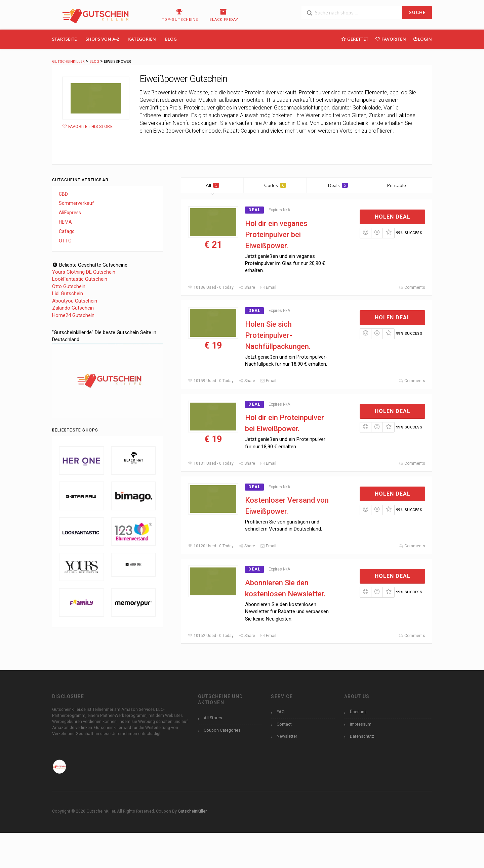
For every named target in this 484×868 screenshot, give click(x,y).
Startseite (65, 39)
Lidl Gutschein (68, 293)
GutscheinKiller (192, 811)
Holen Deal (393, 217)
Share (247, 287)
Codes (275, 185)
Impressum (361, 724)
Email (268, 287)
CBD (63, 194)
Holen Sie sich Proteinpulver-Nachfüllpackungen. (278, 335)
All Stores (213, 718)
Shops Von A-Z (103, 39)
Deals (338, 185)
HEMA (65, 222)
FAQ (281, 712)
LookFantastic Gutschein (80, 279)
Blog (171, 39)
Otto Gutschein (69, 286)
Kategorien (142, 39)
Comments (412, 287)
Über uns (358, 712)
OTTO (65, 241)
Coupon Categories (222, 730)
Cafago (67, 231)
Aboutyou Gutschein (75, 301)
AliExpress (70, 213)
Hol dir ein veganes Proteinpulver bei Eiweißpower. (276, 235)
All (212, 185)
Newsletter (287, 736)
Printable (400, 185)
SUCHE (417, 12)
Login (422, 39)
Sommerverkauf (76, 203)
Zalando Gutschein (73, 308)
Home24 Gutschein (73, 315)
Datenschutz (362, 736)
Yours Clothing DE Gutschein (84, 272)
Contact (284, 724)
